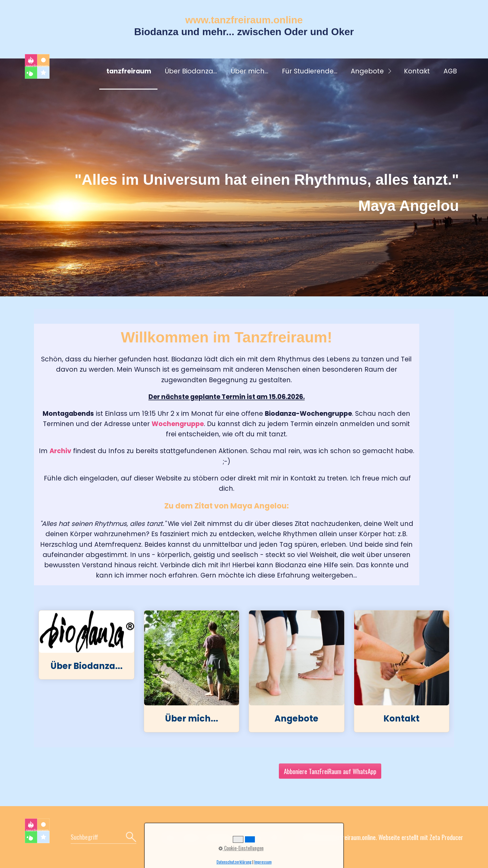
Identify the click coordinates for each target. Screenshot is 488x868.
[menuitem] (128, 72)
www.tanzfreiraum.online (244, 20)
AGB (450, 71)
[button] (330, 771)
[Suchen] (130, 837)
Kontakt (417, 71)
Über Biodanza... (191, 71)
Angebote (367, 71)
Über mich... (249, 71)
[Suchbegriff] (104, 837)
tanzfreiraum (129, 71)
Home (170, 837)
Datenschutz (220, 837)
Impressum (252, 837)
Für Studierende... (310, 71)
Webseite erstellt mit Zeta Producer (421, 837)
